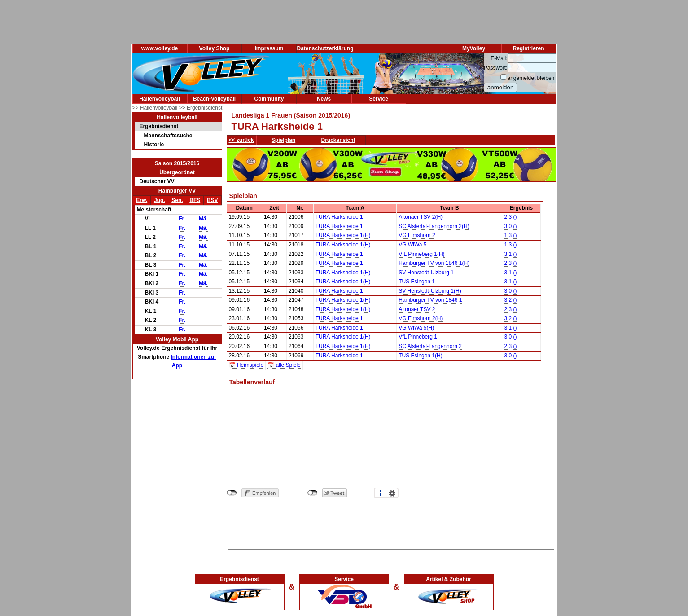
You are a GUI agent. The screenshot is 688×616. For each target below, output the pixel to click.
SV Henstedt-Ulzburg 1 (426, 273)
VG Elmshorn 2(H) (421, 318)
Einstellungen (392, 493)
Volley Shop (215, 48)
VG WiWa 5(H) (416, 328)
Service (379, 99)
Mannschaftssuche (168, 136)
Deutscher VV (157, 181)
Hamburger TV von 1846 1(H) (434, 263)
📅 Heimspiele (246, 365)
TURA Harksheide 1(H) (343, 235)
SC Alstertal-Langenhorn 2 (430, 346)
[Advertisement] (391, 532)
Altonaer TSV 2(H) (421, 217)
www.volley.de (160, 48)
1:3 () (510, 235)
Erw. (142, 200)
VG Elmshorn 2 (417, 235)
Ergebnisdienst (159, 126)
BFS (195, 200)
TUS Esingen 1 (417, 282)
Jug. (160, 200)
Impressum (269, 48)
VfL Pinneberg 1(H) (421, 254)
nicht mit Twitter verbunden (313, 493)
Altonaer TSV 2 (417, 309)
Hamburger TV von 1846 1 (430, 300)
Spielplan (283, 140)
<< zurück (241, 140)
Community (269, 99)
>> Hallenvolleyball (156, 108)
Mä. (203, 219)
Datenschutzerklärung (325, 48)
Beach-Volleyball (214, 99)
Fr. (182, 219)
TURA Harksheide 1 (339, 217)
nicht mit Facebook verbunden (232, 493)
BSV (213, 200)
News (324, 99)
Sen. (177, 200)
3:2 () (510, 300)
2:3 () (510, 217)
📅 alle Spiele (284, 365)
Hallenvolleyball (160, 99)
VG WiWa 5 (412, 245)
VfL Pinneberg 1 (418, 337)
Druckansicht (338, 140)
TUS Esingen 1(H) (420, 356)
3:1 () (510, 254)
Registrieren (528, 48)
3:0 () (510, 226)
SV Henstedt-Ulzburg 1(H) (430, 291)
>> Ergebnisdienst (201, 108)
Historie (154, 145)
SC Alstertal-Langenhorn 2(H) (434, 226)
